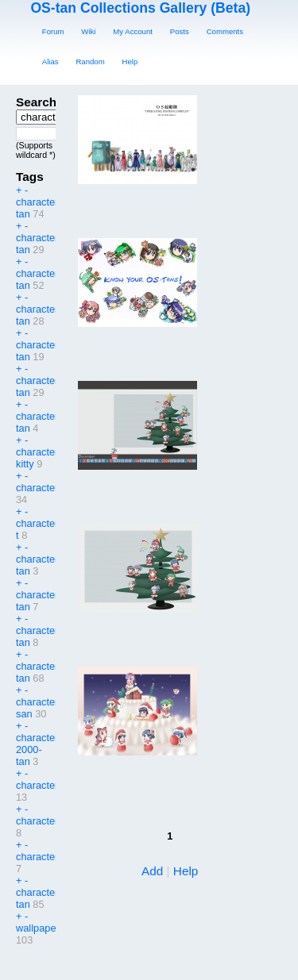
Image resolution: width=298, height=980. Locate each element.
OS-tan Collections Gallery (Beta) (140, 8)
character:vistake (54, 857)
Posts (180, 31)
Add (152, 871)
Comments (225, 31)
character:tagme (52, 785)
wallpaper (38, 928)
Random (90, 61)
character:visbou (53, 821)
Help (130, 61)
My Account (133, 31)
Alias (50, 61)
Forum (53, 31)
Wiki (88, 31)
